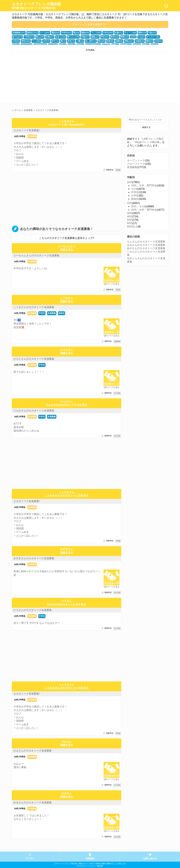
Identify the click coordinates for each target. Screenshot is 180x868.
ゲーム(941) (43, 33)
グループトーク (136, 164)
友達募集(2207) (18, 33)
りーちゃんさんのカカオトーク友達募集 (36, 255)
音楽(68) (87, 41)
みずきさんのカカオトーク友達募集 (34, 558)
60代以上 (132, 227)
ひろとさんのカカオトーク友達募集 (34, 359)
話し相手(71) (69, 41)
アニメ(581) (93, 33)
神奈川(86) (157, 37)
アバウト (30, 859)
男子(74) (35, 41)
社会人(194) (47, 37)
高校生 (62, 313)
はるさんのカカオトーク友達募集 (146, 245)
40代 (130, 216)
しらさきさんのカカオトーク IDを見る (67, 495)
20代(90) (147, 37)
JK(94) (117, 37)
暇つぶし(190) (59, 37)
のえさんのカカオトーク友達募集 (33, 751)
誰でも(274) (157, 33)
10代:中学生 (20, 136)
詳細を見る (67, 250)
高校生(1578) (32, 33)
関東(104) (109, 37)
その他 (135, 189)
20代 (130, 203)
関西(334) (137, 33)
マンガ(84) (17, 41)
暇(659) (74, 33)
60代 (130, 223)
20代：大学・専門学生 (144, 210)
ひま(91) (125, 37)
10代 (130, 182)
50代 (130, 220)
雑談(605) (82, 33)
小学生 (135, 196)
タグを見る (90, 50)
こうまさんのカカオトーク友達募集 (34, 307)
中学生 (42, 313)
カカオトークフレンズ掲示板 (36, 6)
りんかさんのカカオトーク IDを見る (67, 405)
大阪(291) (146, 33)
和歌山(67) (105, 41)
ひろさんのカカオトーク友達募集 (33, 610)
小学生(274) (17, 37)
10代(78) (26, 41)
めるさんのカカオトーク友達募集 (33, 802)
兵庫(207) (37, 37)
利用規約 (90, 859)
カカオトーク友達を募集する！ (90, 24)
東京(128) (99, 37)
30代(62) (133, 41)
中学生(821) (64, 33)
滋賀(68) (96, 41)
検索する (146, 127)
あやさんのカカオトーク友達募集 (146, 248)
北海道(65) (115, 41)
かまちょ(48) (152, 41)
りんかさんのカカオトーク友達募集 (34, 411)
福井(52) (142, 41)
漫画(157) (80, 37)
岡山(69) (79, 41)
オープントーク (136, 160)
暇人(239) (28, 37)
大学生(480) (104, 33)
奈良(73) (50, 41)
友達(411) (114, 33)
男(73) (42, 41)
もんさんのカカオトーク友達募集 (146, 242)
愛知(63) (125, 41)
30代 (130, 213)
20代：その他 (139, 206)
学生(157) (90, 37)
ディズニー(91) (136, 37)
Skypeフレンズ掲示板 (147, 142)
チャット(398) (126, 33)
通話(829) (54, 33)
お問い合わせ (150, 859)
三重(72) (58, 41)
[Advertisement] (51, 79)
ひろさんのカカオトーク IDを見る (67, 604)
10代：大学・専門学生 (144, 186)
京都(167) (71, 37)
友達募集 (32, 136)
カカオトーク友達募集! (26, 130)
